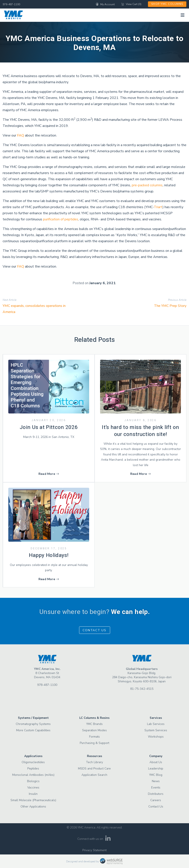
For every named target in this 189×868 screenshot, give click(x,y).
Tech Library (94, 762)
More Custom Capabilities (33, 730)
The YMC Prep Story (170, 306)
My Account (105, 4)
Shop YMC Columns (167, 4)
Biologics (33, 781)
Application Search (94, 775)
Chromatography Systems (33, 724)
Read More (49, 474)
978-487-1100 (11, 4)
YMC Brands (94, 724)
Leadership (156, 769)
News (156, 781)
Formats (94, 737)
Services (156, 718)
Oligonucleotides (33, 762)
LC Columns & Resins (94, 718)
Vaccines (33, 788)
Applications (33, 756)
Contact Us (94, 630)
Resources (94, 756)
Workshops (156, 737)
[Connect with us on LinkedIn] (108, 840)
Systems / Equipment (33, 718)
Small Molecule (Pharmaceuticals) (33, 800)
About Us (156, 762)
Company (156, 756)
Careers (156, 800)
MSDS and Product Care (94, 769)
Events (156, 788)
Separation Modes (94, 730)
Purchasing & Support (94, 743)
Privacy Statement (94, 850)
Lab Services (156, 724)
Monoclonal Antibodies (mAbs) (33, 775)
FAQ (21, 135)
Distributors (156, 794)
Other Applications (33, 807)
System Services (156, 730)
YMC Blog (156, 775)
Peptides (33, 769)
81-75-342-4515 (142, 689)
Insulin (33, 794)
